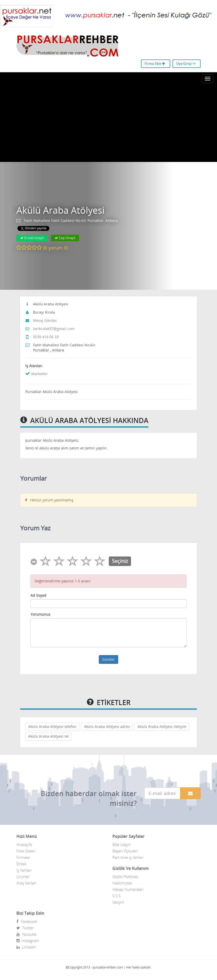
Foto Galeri (26, 851)
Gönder (108, 659)
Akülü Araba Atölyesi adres (107, 726)
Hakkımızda (122, 883)
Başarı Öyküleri (125, 851)
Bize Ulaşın (122, 844)
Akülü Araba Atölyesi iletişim (162, 726)
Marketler (40, 374)
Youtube (26, 934)
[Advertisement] (108, 123)
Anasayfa (24, 844)
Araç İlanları (26, 883)
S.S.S (116, 896)
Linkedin (26, 947)
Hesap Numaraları (128, 889)
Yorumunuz (40, 614)
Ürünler (23, 876)
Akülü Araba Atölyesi (60, 210)
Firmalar (23, 857)
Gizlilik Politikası (125, 876)
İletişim (118, 902)
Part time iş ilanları (128, 857)
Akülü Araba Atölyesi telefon (52, 726)
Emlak (21, 864)
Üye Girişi (186, 64)
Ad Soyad (38, 595)
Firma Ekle (155, 64)
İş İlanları (24, 870)
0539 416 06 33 (46, 337)
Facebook (27, 921)
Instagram (28, 941)
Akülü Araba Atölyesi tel (48, 736)
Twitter (25, 928)
